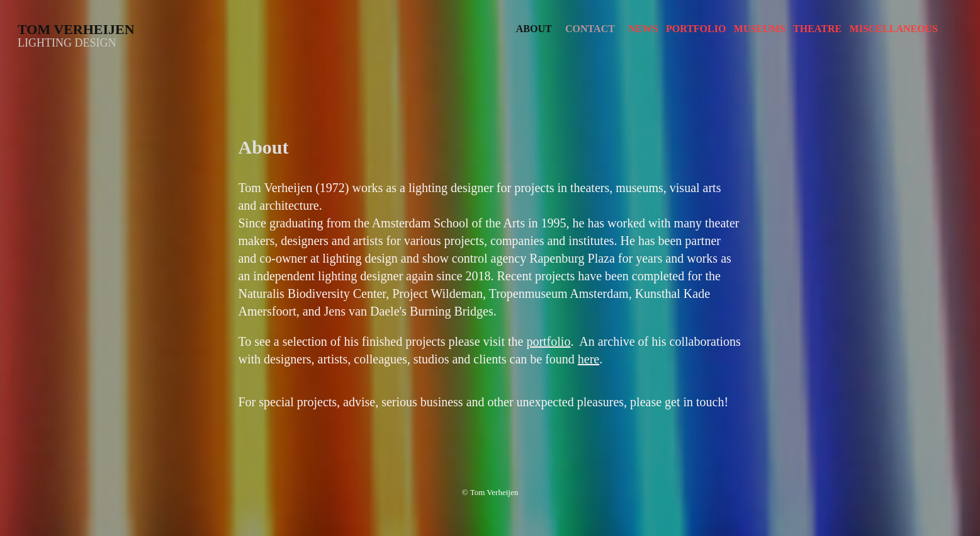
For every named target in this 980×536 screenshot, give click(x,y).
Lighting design (67, 43)
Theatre (817, 29)
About (534, 29)
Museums (760, 29)
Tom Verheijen (76, 29)
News (643, 29)
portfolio (548, 341)
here (589, 359)
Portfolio (696, 29)
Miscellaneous (894, 29)
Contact (590, 29)
